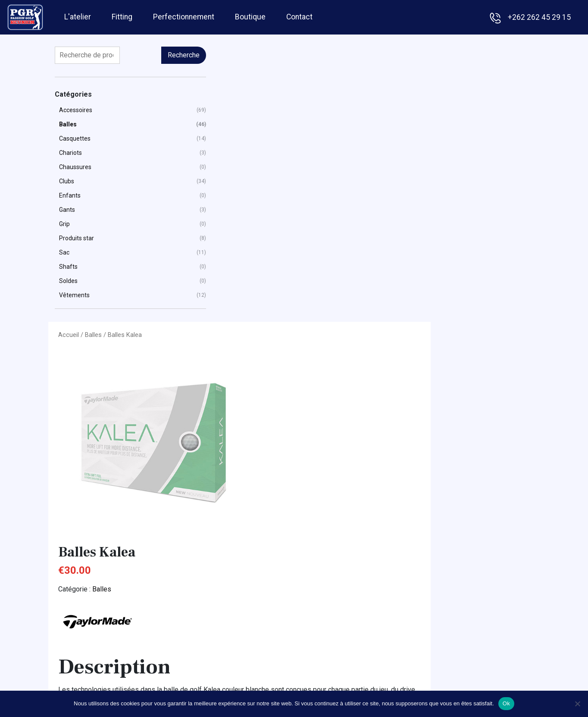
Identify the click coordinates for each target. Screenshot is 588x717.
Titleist (448, 684)
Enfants (70, 195)
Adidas (448, 564)
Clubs (67, 181)
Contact (299, 16)
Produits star (77, 238)
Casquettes (75, 138)
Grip (64, 224)
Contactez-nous (479, 458)
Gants (67, 210)
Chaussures (75, 167)
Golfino (448, 624)
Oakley (447, 648)
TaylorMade (455, 660)
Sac (64, 252)
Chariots (70, 153)
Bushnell (450, 576)
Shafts (68, 267)
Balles (68, 124)
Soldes (68, 281)
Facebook (233, 636)
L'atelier (78, 16)
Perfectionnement (184, 16)
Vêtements (74, 295)
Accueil (192, 54)
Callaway (450, 588)
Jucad (446, 636)
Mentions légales (245, 624)
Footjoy (448, 600)
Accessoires (76, 110)
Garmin (447, 612)
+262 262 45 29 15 (539, 17)
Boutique (250, 16)
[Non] (577, 704)
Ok (506, 703)
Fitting (122, 16)
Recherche (142, 55)
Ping (444, 672)
